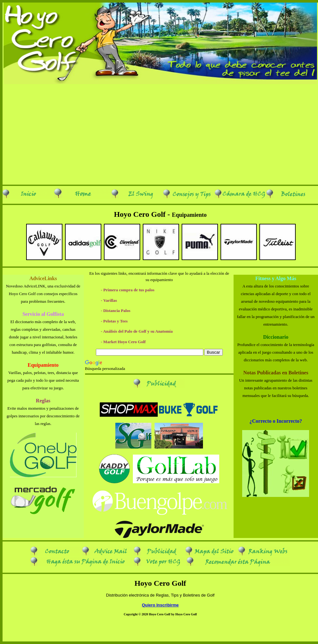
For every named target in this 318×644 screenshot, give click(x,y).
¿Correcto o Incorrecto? (276, 421)
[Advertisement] (159, 134)
